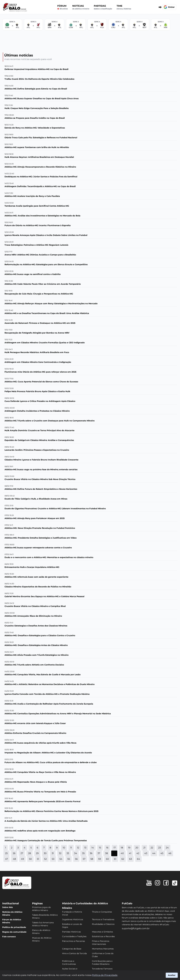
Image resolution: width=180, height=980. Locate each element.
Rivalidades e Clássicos (103, 924)
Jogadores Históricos (73, 919)
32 (60, 853)
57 (84, 859)
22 (152, 848)
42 (138, 853)
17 (115, 848)
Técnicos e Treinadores (103, 919)
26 (14, 853)
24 (167, 848)
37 (99, 853)
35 (83, 853)
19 (129, 848)
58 (92, 859)
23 (159, 848)
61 (115, 859)
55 (69, 859)
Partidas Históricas (71, 932)
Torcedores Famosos (102, 969)
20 (137, 848)
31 (53, 853)
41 (130, 853)
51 (38, 859)
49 (22, 859)
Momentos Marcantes (103, 949)
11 (71, 848)
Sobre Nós (7, 907)
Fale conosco (9, 937)
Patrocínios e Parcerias (74, 941)
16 (107, 848)
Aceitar (172, 975)
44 (154, 853)
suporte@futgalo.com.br (136, 928)
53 (53, 859)
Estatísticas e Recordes (103, 936)
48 (14, 859)
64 (138, 859)
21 (144, 848)
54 (61, 859)
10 (64, 848)
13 (85, 848)
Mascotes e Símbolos (102, 932)
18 (122, 848)
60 (107, 859)
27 (22, 853)
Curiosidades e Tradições (74, 936)
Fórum (63, 7)
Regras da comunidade (14, 932)
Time (124, 7)
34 (76, 853)
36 (91, 853)
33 (68, 853)
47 (6, 859)
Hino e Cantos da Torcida (74, 953)
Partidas (103, 7)
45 (162, 853)
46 (170, 853)
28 (30, 853)
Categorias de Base (72, 949)
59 (100, 859)
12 (78, 848)
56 (76, 859)
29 (37, 853)
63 (131, 859)
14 (93, 848)
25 (6, 853)
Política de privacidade (14, 927)
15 (100, 848)
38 (106, 853)
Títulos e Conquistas (102, 912)
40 (122, 853)
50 (30, 859)
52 (45, 859)
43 (146, 853)
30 (45, 853)
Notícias (81, 7)
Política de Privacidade (105, 975)
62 (123, 859)
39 (114, 853)
